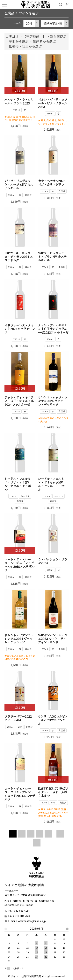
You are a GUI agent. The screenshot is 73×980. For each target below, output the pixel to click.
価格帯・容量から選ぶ (25, 46)
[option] (36, 946)
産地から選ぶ (19, 41)
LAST (36, 842)
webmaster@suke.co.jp (32, 921)
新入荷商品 (58, 36)
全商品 (9, 13)
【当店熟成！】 (34, 36)
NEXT (59, 834)
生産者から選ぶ (44, 41)
